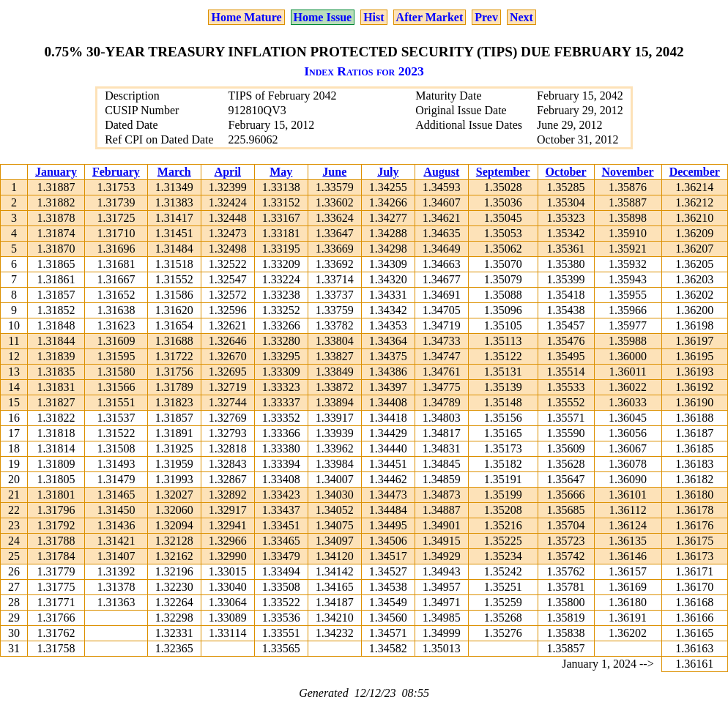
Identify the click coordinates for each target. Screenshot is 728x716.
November (628, 172)
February (116, 172)
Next (521, 17)
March (174, 172)
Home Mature (246, 17)
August (441, 172)
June (334, 172)
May (281, 172)
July (388, 172)
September (503, 172)
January (56, 172)
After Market (430, 17)
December (695, 172)
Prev (486, 17)
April (228, 172)
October (566, 172)
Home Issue (323, 17)
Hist (374, 17)
